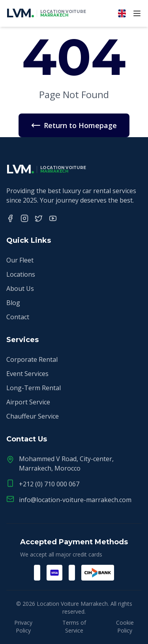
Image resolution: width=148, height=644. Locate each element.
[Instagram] (24, 218)
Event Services (27, 374)
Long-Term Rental (34, 388)
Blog (13, 303)
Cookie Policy (125, 626)
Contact (18, 317)
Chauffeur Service (33, 416)
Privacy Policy (23, 626)
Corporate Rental (32, 359)
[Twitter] (39, 218)
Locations (21, 274)
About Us (20, 288)
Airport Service (28, 402)
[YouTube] (53, 218)
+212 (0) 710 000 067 (49, 484)
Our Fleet (20, 260)
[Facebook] (10, 218)
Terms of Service (74, 626)
